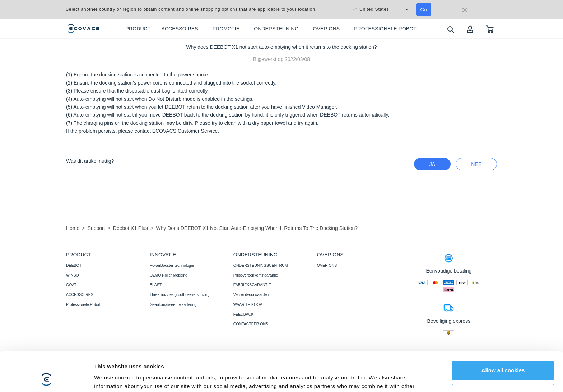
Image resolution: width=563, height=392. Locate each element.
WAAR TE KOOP (248, 304)
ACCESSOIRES (80, 294)
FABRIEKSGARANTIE (252, 285)
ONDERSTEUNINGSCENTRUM (261, 265)
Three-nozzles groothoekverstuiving (180, 294)
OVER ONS (327, 265)
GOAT (71, 285)
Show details (111, 378)
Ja (432, 164)
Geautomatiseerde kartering (173, 304)
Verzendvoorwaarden (251, 294)
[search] (450, 29)
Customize (503, 357)
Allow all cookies (503, 334)
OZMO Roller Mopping (169, 275)
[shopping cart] (490, 29)
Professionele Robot (83, 304)
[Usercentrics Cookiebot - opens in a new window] (46, 378)
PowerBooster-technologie (172, 265)
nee (476, 164)
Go (424, 10)
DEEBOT (74, 265)
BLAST (156, 285)
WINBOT (74, 275)
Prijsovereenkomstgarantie (256, 275)
